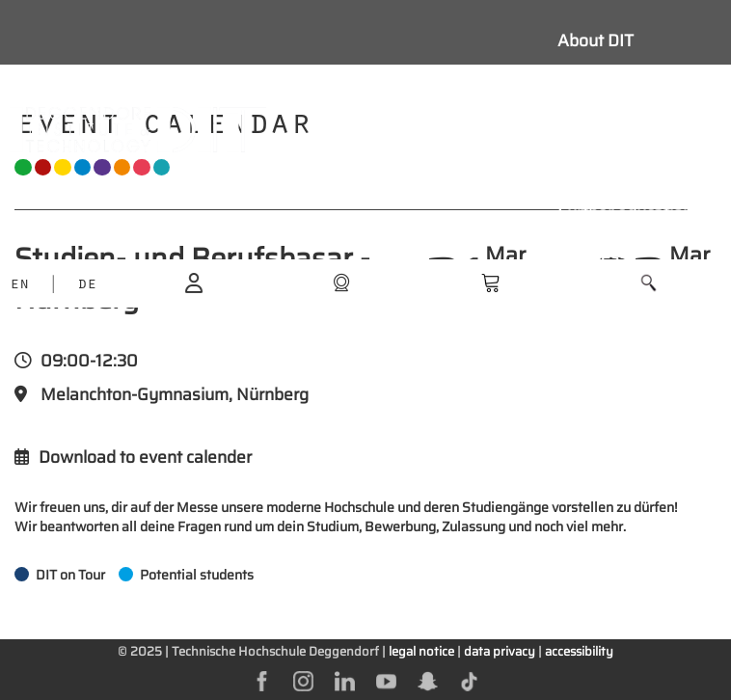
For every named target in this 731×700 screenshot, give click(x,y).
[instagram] (303, 680)
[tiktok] (469, 680)
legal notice (421, 651)
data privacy (500, 651)
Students (592, 127)
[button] (649, 283)
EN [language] (19, 285)
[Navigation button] (439, 129)
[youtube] (386, 680)
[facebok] (262, 680)
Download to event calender (133, 458)
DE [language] (87, 285)
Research (594, 170)
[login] (194, 282)
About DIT (596, 40)
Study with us (609, 84)
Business (593, 256)
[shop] (341, 282)
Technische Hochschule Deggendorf (275, 651)
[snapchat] (428, 680)
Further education (625, 213)
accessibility (579, 651)
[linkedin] (345, 680)
